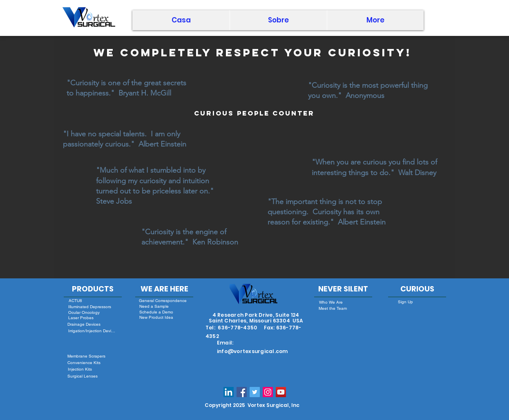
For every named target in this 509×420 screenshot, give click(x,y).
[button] (278, 20)
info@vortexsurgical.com (252, 351)
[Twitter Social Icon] (255, 392)
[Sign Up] (405, 302)
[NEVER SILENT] (343, 289)
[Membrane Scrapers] (86, 356)
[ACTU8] (75, 301)
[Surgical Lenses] (82, 376)
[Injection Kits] (80, 369)
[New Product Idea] (156, 318)
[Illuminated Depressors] (90, 307)
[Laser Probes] (81, 318)
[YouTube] (281, 392)
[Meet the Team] (333, 309)
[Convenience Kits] (84, 363)
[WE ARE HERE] (164, 289)
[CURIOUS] (417, 289)
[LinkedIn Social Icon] (229, 392)
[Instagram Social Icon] (268, 392)
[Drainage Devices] (84, 324)
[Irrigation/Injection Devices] (92, 331)
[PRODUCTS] (93, 289)
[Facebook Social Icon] (242, 392)
